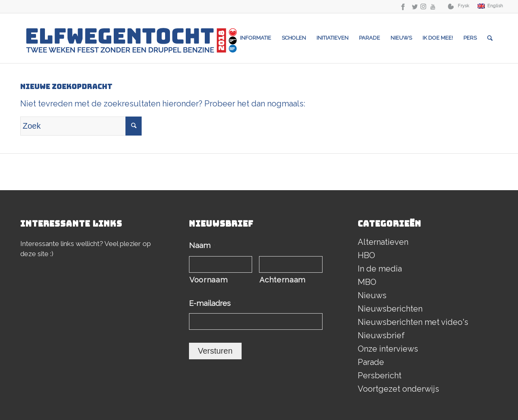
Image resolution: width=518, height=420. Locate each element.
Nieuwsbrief (381, 335)
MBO (367, 282)
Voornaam (208, 280)
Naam (202, 245)
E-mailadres (212, 303)
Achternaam (282, 280)
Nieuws (372, 295)
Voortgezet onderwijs (398, 389)
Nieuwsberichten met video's (413, 322)
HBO (366, 255)
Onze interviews (388, 349)
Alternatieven (383, 242)
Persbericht (380, 375)
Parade (371, 362)
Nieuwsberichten (390, 309)
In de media (380, 269)
